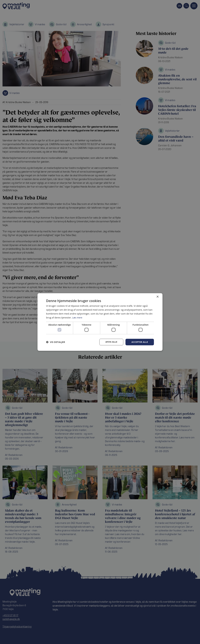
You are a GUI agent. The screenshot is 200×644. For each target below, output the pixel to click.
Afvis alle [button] (110, 342)
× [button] (157, 297)
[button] (56, 342)
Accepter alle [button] (139, 342)
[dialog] (100, 322)
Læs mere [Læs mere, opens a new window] (78, 317)
